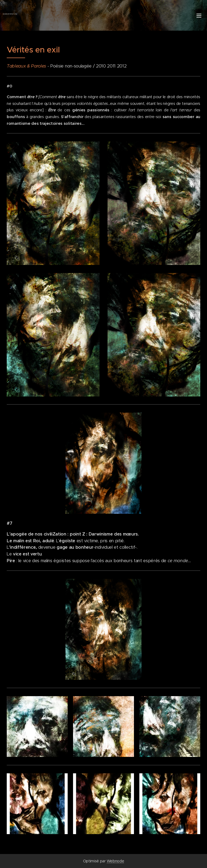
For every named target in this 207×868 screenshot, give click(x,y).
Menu (199, 16)
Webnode (115, 861)
